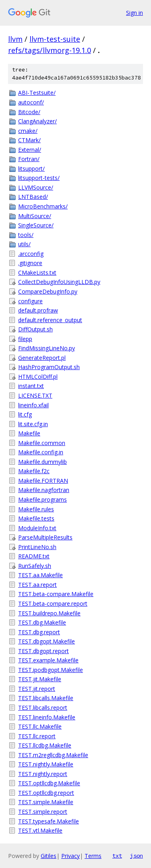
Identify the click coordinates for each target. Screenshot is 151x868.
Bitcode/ (29, 112)
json (137, 856)
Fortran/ (29, 159)
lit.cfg (25, 414)
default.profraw (38, 310)
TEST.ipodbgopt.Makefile (51, 670)
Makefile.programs (42, 499)
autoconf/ (31, 102)
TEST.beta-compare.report (53, 604)
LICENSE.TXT (35, 395)
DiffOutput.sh (35, 329)
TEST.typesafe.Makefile (49, 821)
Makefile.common (42, 443)
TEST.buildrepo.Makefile (49, 613)
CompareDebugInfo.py (48, 291)
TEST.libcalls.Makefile (46, 698)
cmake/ (28, 131)
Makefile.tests (36, 518)
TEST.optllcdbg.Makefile (49, 783)
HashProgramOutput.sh (49, 367)
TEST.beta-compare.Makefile (56, 594)
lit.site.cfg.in (33, 424)
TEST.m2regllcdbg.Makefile (53, 755)
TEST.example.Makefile (48, 660)
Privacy (70, 856)
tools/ (26, 235)
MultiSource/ (35, 216)
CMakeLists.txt (37, 273)
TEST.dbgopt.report (43, 651)
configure (30, 301)
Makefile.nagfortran (44, 490)
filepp (25, 339)
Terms (93, 856)
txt (117, 856)
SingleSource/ (36, 225)
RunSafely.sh (35, 566)
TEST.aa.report (37, 585)
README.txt (34, 556)
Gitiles (49, 856)
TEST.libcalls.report (43, 708)
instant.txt (31, 386)
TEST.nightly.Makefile (46, 764)
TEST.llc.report (37, 736)
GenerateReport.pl (42, 358)
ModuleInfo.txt (37, 528)
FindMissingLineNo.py (47, 348)
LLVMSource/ (36, 187)
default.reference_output (50, 320)
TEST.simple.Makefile (46, 802)
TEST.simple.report (43, 812)
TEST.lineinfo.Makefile (47, 717)
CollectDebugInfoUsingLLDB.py (59, 282)
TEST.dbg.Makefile (42, 622)
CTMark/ (29, 140)
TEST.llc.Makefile (40, 726)
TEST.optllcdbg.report (46, 793)
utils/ (24, 244)
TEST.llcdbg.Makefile (45, 745)
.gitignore (30, 263)
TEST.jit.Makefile (40, 679)
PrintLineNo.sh (37, 547)
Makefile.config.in (41, 452)
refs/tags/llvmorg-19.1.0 (50, 50)
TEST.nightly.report (43, 774)
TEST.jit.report (37, 689)
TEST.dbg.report (39, 632)
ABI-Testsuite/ (37, 93)
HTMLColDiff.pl (38, 377)
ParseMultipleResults (45, 537)
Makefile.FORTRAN (43, 481)
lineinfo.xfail (33, 405)
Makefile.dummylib (42, 462)
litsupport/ (31, 168)
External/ (30, 150)
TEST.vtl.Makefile (40, 830)
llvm (15, 39)
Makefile (29, 433)
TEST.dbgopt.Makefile (47, 641)
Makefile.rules (36, 509)
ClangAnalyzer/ (37, 121)
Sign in (134, 13)
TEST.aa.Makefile (40, 575)
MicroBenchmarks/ (43, 206)
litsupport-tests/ (39, 178)
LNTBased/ (33, 197)
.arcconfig (31, 254)
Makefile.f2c (34, 471)
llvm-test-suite (55, 39)
